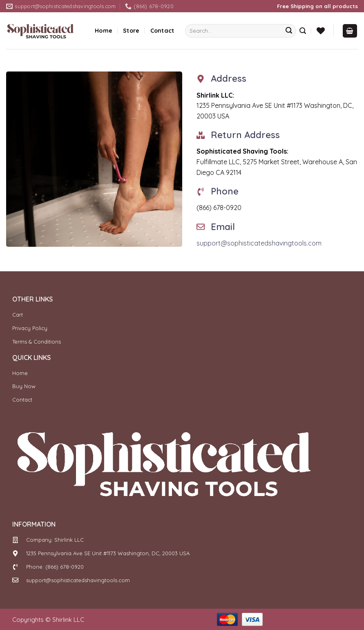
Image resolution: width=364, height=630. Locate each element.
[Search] (303, 31)
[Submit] (289, 31)
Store (131, 31)
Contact (162, 31)
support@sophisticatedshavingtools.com (259, 243)
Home (104, 31)
